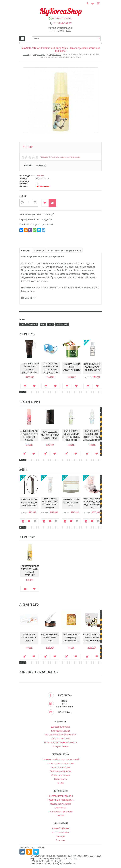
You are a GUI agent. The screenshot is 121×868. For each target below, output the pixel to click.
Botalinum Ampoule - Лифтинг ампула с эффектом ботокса (92, 367)
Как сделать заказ (61, 731)
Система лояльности (61, 771)
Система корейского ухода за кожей (60, 759)
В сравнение (35, 521)
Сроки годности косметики (61, 763)
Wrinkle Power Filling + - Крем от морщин (29, 638)
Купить (24, 385)
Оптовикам (61, 808)
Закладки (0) (93, 3)
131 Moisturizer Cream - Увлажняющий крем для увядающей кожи (29, 368)
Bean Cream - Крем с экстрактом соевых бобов (71, 503)
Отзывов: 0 (45, 157)
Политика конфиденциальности (61, 742)
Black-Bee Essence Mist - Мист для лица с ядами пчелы (50, 435)
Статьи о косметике (60, 767)
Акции (60, 815)
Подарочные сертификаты (61, 800)
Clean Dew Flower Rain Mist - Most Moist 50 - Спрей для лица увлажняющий (92, 435)
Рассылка (60, 840)
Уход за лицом (39, 55)
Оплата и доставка (61, 738)
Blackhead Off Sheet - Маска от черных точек (50, 638)
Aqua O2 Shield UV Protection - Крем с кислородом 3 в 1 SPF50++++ (50, 503)
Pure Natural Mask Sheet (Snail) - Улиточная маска (71, 638)
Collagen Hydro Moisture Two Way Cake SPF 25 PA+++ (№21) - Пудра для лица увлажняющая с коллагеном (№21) (50, 370)
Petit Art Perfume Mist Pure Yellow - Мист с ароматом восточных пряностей (29, 571)
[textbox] (66, 39)
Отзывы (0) (41, 165)
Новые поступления (61, 804)
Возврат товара (60, 746)
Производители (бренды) (61, 796)
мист (43, 324)
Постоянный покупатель (89, 3)
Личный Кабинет (60, 828)
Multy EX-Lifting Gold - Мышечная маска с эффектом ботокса (92, 638)
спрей (51, 324)
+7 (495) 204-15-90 (62, 23)
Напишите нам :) (65, 712)
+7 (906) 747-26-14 (63, 18)
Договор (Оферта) (61, 727)
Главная (26, 55)
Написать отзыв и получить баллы (65, 157)
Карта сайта (61, 779)
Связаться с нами (61, 775)
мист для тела (62, 324)
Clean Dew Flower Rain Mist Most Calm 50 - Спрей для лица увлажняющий (71, 435)
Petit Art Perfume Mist (29, 324)
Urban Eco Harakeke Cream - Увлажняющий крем (71, 367)
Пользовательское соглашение (61, 735)
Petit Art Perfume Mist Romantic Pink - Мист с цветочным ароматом (29, 435)
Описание (29, 165)
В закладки (45, 203)
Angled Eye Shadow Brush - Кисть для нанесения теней (29, 503)
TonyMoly (40, 176)
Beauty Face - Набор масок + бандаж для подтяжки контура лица (92, 503)
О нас (60, 783)
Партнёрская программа (61, 811)
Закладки (61, 836)
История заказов (61, 832)
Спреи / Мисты (55, 55)
